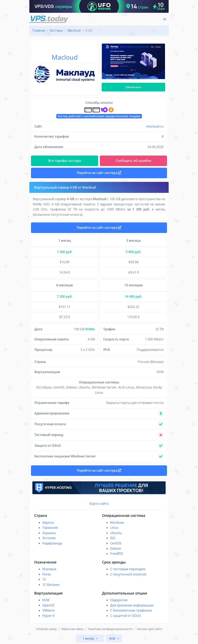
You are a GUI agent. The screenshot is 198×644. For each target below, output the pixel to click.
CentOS (116, 543)
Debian (116, 548)
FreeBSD (117, 554)
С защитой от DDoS (126, 616)
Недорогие (119, 600)
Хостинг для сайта (150, 629)
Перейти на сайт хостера (99, 228)
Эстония (49, 538)
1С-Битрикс (51, 585)
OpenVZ (48, 605)
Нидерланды (52, 543)
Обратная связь (72, 629)
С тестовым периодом (128, 569)
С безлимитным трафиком (131, 610)
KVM (46, 600)
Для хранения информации (132, 605)
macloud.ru (155, 126)
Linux (114, 528)
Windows (117, 523)
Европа (48, 523)
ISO (113, 538)
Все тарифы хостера (65, 161)
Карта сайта (99, 503)
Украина (49, 533)
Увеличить (133, 87)
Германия (50, 528)
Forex (47, 574)
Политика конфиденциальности (110, 629)
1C (44, 579)
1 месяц (89, 638)
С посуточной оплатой (128, 574)
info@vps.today (46, 629)
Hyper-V (48, 616)
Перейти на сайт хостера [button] (99, 173)
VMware (48, 610)
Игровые (49, 569)
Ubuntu (116, 533)
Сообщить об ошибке (133, 161)
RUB (113, 638)
